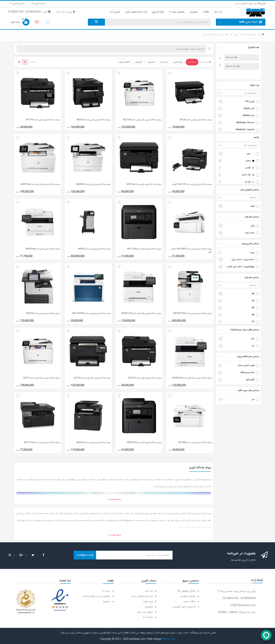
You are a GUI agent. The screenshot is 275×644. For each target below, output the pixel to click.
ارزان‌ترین (151, 62)
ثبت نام (60, 12)
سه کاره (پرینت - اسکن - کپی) (243, 260)
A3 (253, 301)
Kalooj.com (169, 639)
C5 (253, 322)
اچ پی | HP (250, 102)
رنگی (253, 226)
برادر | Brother (249, 116)
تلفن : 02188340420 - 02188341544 (29, 12)
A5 (253, 308)
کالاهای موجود (124, 62)
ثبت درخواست (85, 555)
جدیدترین (164, 62)
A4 (253, 294)
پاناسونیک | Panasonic (245, 130)
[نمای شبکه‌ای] (25, 62)
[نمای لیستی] (19, 62)
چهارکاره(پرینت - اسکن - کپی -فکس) (241, 267)
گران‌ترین (139, 62)
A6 (253, 315)
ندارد (253, 339)
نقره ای (248, 182)
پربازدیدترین (178, 62)
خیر (253, 400)
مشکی (248, 161)
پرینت (252, 253)
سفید (248, 154)
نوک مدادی (246, 175)
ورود (69, 12)
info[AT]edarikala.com (243, 605)
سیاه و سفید (250, 233)
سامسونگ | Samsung (245, 123)
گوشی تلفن (250, 380)
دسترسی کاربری (17, 4)
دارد (253, 346)
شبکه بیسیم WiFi (247, 373)
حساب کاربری (38, 4)
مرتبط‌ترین (192, 62)
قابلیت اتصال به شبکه (246, 366)
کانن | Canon (249, 109)
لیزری (252, 206)
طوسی (248, 168)
